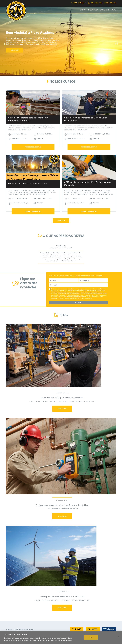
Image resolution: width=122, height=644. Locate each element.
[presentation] (6, 44)
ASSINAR (78, 303)
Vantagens (105, 10)
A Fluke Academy (78, 3)
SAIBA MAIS (15, 50)
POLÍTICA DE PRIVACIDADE (24, 630)
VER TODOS (61, 221)
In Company (93, 10)
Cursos (83, 10)
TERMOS (9, 630)
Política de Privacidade (77, 297)
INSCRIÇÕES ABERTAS (33, 147)
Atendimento (95, 3)
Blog (114, 10)
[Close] (118, 637)
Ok (91, 637)
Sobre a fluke (110, 3)
